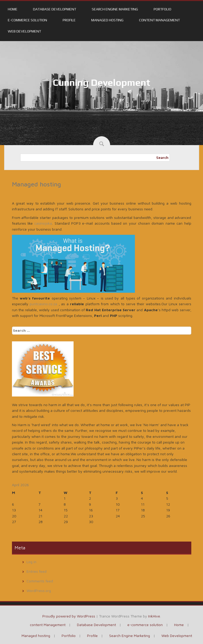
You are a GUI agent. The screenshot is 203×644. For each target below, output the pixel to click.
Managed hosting (107, 20)
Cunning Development (102, 82)
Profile (69, 20)
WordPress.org (39, 591)
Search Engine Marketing (115, 9)
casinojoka (43, 223)
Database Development (55, 9)
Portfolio (162, 9)
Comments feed (40, 581)
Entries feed (37, 571)
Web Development (24, 31)
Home (13, 9)
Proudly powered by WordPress (69, 616)
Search (162, 158)
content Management (159, 20)
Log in (31, 562)
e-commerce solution (27, 20)
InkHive (154, 616)
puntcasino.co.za (43, 304)
